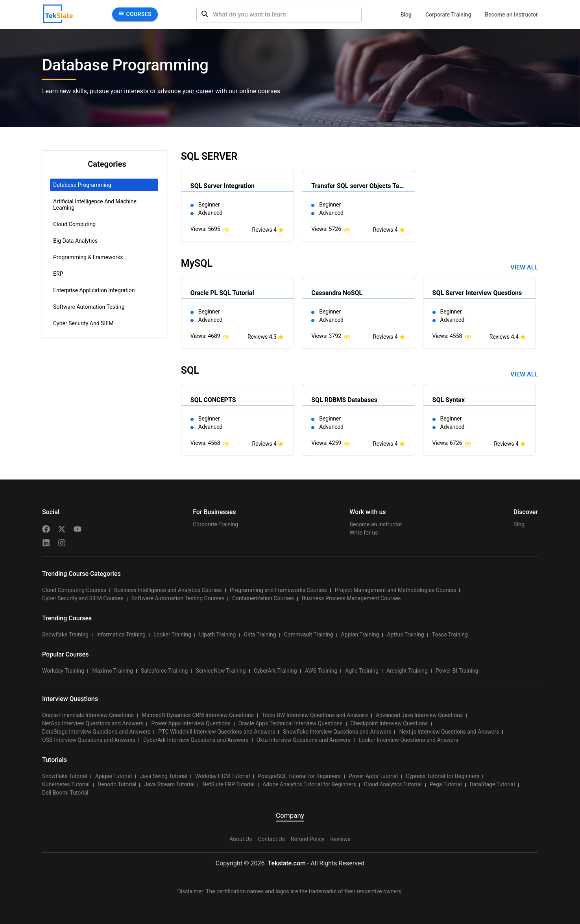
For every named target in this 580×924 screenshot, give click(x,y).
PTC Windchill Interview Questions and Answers (217, 732)
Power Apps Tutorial (373, 776)
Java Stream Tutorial (169, 784)
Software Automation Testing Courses (178, 598)
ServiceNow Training (221, 671)
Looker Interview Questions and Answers (408, 740)
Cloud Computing (74, 224)
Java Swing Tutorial (163, 776)
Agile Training (362, 671)
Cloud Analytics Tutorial (393, 784)
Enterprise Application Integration (94, 290)
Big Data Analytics (75, 241)
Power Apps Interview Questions (191, 723)
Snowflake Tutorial (65, 776)
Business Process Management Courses (351, 598)
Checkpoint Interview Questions (389, 723)
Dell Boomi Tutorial (65, 793)
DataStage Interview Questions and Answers (96, 732)
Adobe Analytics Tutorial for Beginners (309, 784)
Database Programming (82, 185)
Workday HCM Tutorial (223, 776)
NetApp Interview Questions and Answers (93, 723)
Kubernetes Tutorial (66, 784)
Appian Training (360, 634)
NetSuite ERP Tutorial (228, 784)
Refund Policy (308, 839)
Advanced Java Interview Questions (419, 715)
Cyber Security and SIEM (83, 323)
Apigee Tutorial (114, 776)
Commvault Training (309, 634)
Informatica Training (121, 634)
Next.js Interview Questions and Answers (449, 732)
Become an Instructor (511, 15)
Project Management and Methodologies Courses (395, 590)
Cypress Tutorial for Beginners (442, 776)
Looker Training (172, 634)
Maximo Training (113, 671)
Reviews (340, 839)
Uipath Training (218, 634)
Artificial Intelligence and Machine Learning (95, 205)
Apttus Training (405, 634)
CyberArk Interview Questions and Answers (196, 740)
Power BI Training (457, 671)
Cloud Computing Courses (74, 590)
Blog (406, 15)
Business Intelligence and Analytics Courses (168, 590)
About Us (241, 839)
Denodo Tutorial (117, 784)
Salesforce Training (164, 671)
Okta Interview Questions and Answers (304, 740)
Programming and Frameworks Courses (278, 590)
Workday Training (63, 671)
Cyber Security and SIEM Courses (83, 598)
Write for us (364, 533)
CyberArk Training (275, 671)
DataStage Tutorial (492, 784)
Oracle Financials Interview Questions (88, 715)
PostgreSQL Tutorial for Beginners (299, 776)
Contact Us (271, 839)
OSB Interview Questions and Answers (89, 740)
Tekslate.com (286, 863)
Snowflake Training (65, 634)
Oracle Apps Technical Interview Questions (291, 723)
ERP (58, 274)
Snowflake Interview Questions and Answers (337, 732)
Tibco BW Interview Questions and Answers (315, 715)
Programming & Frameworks (88, 257)
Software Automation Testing (89, 307)
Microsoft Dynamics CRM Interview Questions (198, 715)
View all (524, 267)
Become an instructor (376, 524)
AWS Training (321, 671)
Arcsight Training (407, 671)
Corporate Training (448, 15)
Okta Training (260, 634)
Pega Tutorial (446, 784)
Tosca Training (450, 634)
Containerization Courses (263, 598)
